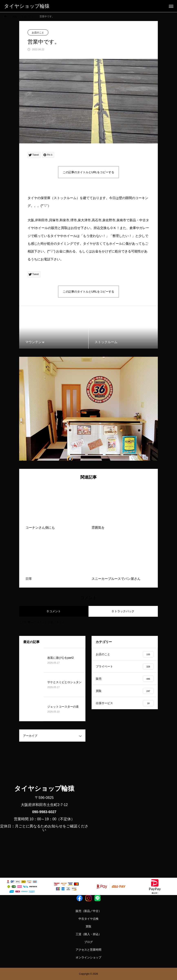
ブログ (88, 942)
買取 (88, 926)
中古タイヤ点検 (88, 919)
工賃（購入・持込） (88, 934)
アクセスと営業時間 (88, 950)
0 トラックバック (123, 611)
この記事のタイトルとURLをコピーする (88, 172)
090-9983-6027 (44, 812)
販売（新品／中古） (88, 911)
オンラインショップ (88, 957)
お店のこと (38, 33)
